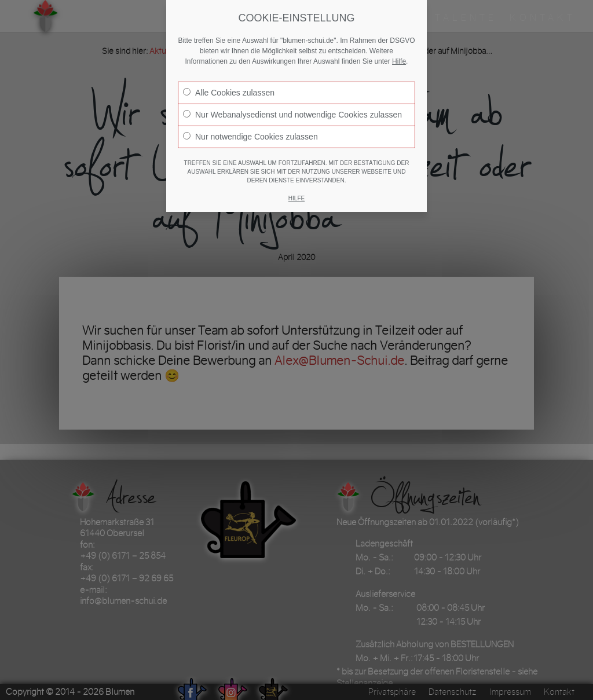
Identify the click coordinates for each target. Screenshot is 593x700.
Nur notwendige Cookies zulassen (250, 137)
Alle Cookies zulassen (229, 93)
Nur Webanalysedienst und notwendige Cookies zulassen (292, 115)
